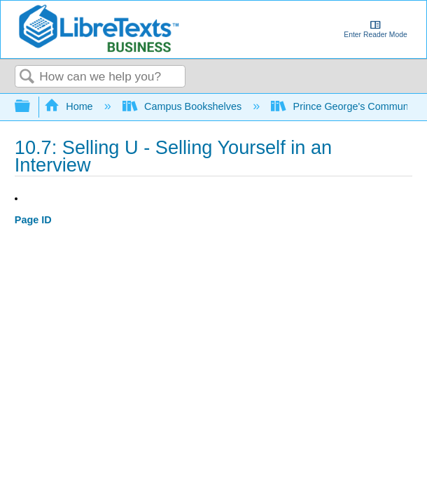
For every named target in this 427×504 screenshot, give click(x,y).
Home (70, 106)
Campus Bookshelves (184, 106)
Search (27, 77)
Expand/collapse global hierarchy (31, 107)
